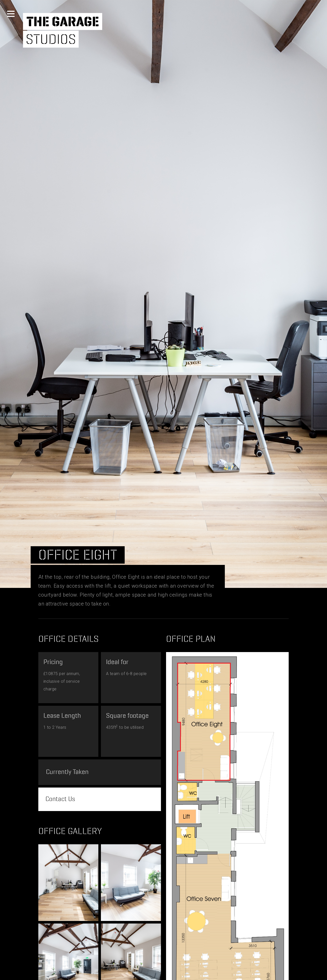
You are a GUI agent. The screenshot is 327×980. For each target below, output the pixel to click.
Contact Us (61, 800)
